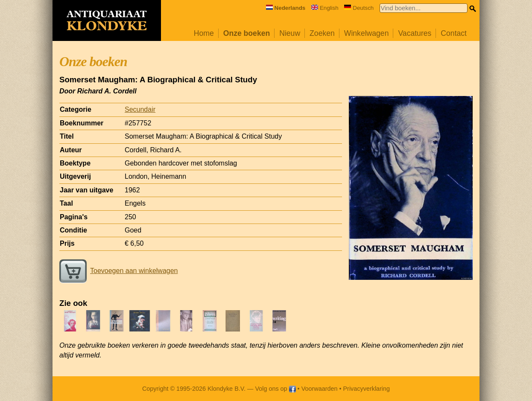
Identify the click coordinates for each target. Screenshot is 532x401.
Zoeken (322, 33)
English (325, 8)
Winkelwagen (367, 33)
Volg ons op (275, 389)
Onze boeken (247, 33)
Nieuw (290, 33)
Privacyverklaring (367, 389)
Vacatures (415, 33)
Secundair (140, 109)
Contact (454, 33)
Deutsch (359, 8)
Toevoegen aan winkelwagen (118, 271)
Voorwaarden (320, 389)
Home (204, 33)
